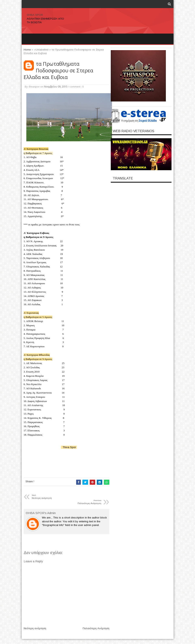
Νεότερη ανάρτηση (35, 628)
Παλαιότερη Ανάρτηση (96, 628)
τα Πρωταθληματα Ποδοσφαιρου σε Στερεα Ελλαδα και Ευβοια (58, 70)
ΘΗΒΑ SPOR (35, 15)
